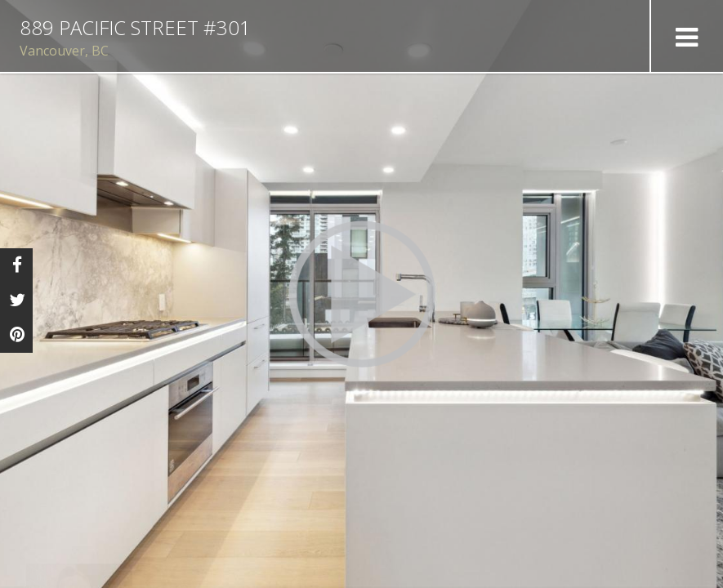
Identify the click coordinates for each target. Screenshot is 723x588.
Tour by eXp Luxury (654, 576)
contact (245, 563)
